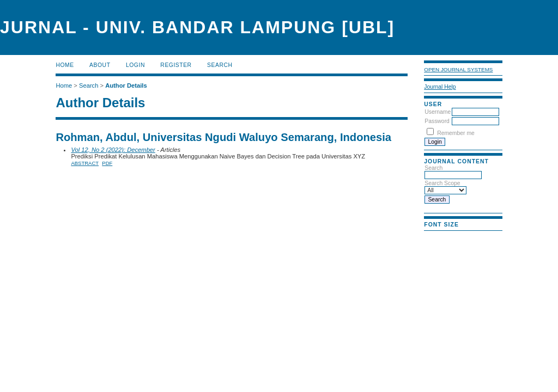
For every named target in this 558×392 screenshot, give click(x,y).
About (100, 65)
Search (220, 65)
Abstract (85, 163)
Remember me (456, 133)
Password (437, 121)
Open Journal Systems (458, 69)
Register (176, 65)
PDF (107, 163)
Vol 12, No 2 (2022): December (113, 150)
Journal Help (440, 87)
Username (438, 112)
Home (65, 65)
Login (135, 65)
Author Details (126, 85)
